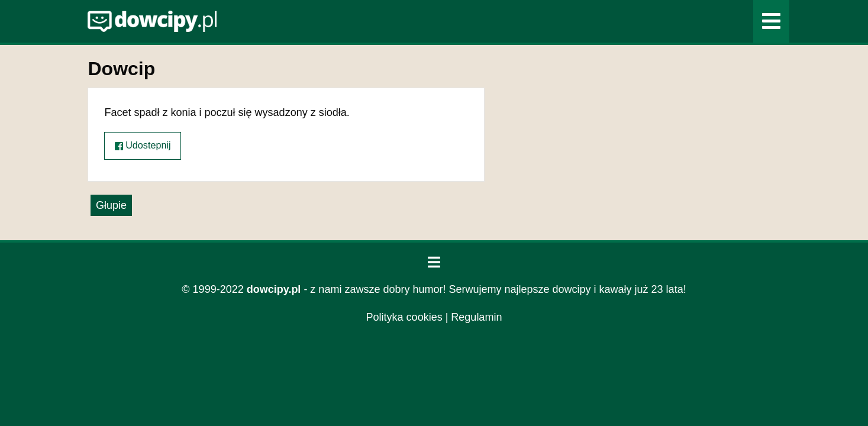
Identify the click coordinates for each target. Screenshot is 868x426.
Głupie (111, 205)
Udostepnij (143, 145)
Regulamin (476, 317)
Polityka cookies (404, 317)
